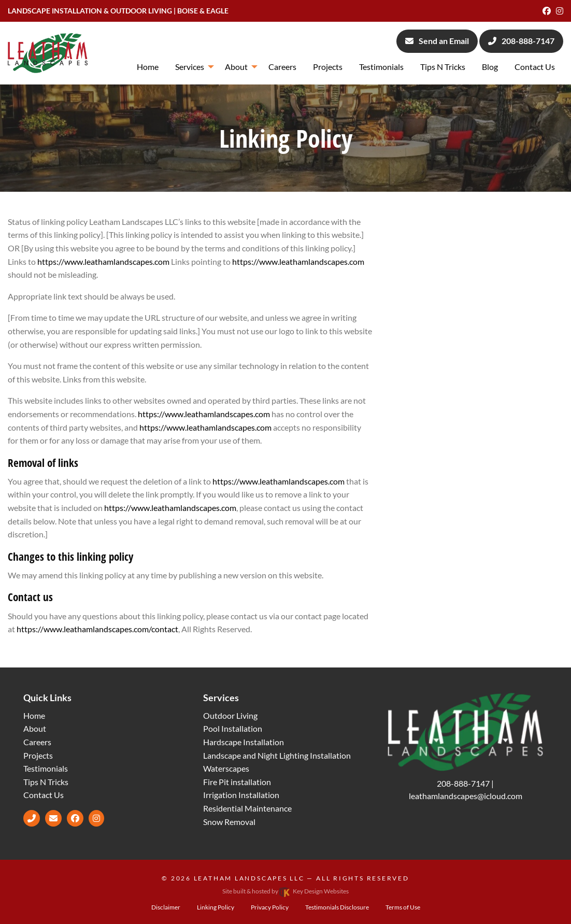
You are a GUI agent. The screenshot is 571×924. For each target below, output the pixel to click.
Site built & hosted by (285, 891)
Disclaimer (166, 907)
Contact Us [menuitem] (535, 67)
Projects (38, 755)
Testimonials (46, 768)
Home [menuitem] (148, 67)
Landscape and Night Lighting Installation (277, 755)
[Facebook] (547, 11)
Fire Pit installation (237, 782)
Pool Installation (233, 728)
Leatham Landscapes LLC (249, 878)
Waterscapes (226, 768)
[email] (53, 818)
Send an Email (437, 41)
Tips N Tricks (46, 782)
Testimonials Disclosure (337, 907)
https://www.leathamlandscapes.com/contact (97, 629)
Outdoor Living (230, 715)
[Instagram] (560, 11)
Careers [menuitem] (282, 67)
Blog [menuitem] (490, 67)
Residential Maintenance (247, 808)
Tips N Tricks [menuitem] (443, 67)
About (35, 728)
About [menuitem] (236, 67)
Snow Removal (229, 822)
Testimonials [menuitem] (381, 67)
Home (34, 715)
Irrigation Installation (241, 795)
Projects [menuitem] (328, 67)
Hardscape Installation (244, 742)
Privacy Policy (270, 907)
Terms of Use (403, 907)
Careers (37, 742)
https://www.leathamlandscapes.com (103, 261)
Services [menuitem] (190, 67)
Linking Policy (216, 907)
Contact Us (44, 795)
